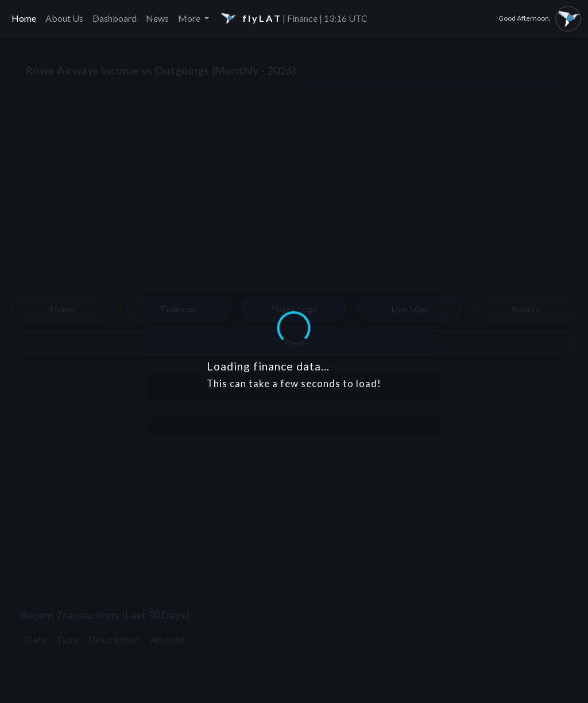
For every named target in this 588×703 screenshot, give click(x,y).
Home (24, 18)
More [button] (190, 18)
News (157, 18)
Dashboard (115, 18)
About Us (64, 18)
